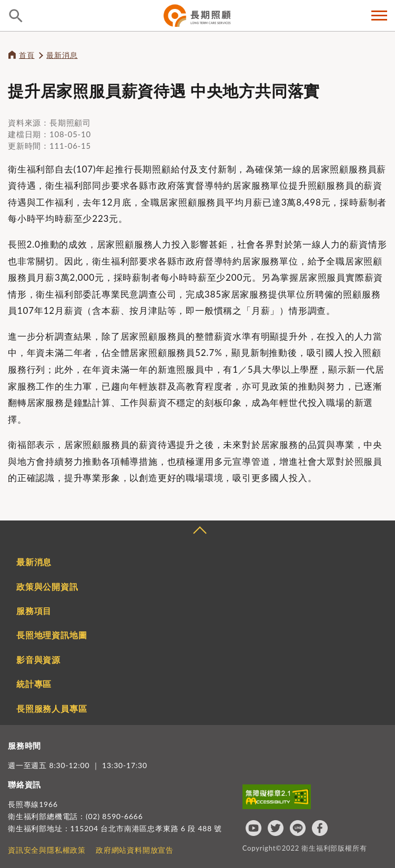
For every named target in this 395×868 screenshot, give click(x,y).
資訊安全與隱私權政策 (47, 850)
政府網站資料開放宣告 (135, 850)
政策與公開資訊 (47, 586)
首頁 (27, 55)
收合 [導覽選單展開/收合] (199, 532)
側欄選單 (379, 16)
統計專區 (34, 684)
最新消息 (62, 55)
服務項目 (34, 611)
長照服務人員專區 (52, 708)
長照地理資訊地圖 (52, 635)
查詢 (16, 16)
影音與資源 (38, 660)
